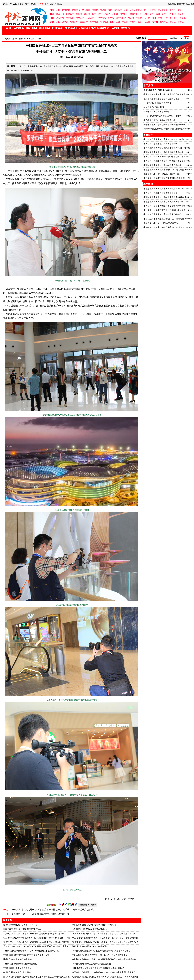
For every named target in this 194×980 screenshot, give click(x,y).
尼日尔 (131, 18)
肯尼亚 (161, 18)
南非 (176, 18)
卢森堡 (107, 14)
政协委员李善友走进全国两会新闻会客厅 (162, 99)
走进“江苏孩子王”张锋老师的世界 (158, 90)
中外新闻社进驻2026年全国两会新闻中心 (90, 929)
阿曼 (180, 10)
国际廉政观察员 (121, 28)
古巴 (118, 22)
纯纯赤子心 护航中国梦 (154, 107)
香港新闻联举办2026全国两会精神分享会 (21, 925)
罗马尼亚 (60, 14)
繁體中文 (181, 4)
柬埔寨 (103, 10)
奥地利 (79, 14)
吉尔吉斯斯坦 (136, 10)
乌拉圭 (147, 22)
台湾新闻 (57, 28)
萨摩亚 (181, 22)
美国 (58, 22)
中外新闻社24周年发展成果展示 (17, 968)
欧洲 (52, 14)
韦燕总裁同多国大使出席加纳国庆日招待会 (22, 929)
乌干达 (147, 18)
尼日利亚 (60, 18)
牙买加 (125, 22)
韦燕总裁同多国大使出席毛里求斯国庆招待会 (163, 152)
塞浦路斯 (134, 14)
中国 (58, 10)
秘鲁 (140, 22)
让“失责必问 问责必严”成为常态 (157, 103)
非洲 (52, 18)
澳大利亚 (164, 22)
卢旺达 (139, 18)
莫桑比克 (80, 18)
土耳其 (173, 10)
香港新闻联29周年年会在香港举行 (18, 959)
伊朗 (110, 10)
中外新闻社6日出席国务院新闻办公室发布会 (91, 964)
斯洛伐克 (70, 14)
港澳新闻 (44, 28)
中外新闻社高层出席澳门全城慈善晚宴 (20, 964)
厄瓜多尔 (74, 22)
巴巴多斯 (84, 22)
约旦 (126, 10)
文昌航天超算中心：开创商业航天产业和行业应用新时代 (40, 914)
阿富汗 (95, 10)
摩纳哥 (181, 14)
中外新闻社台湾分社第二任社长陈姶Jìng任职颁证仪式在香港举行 (101, 955)
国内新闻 (32, 28)
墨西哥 (133, 22)
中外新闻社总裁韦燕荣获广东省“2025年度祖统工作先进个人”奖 (31, 951)
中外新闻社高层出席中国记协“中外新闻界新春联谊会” (27, 955)
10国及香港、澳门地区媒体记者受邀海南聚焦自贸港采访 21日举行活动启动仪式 (52, 910)
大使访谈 (70, 28)
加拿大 (65, 22)
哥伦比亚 (104, 22)
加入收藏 (190, 4)
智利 (112, 22)
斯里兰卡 (76, 10)
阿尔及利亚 (121, 18)
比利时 (115, 14)
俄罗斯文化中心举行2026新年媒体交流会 (90, 946)
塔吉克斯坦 (163, 10)
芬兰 (152, 14)
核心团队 (172, 4)
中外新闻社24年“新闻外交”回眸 (17, 972)
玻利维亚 (94, 22)
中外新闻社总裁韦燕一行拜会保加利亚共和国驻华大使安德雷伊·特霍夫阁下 (105, 959)
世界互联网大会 (100, 28)
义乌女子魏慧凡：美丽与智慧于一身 (160, 120)
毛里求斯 (102, 18)
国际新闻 (19, 28)
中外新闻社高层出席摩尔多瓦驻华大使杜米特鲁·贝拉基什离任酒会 (101, 951)
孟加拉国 (118, 10)
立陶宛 (173, 14)
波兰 (100, 14)
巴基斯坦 (66, 10)
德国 (158, 14)
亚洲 (52, 10)
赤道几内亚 (91, 18)
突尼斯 (111, 18)
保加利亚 (124, 14)
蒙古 (146, 10)
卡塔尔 (153, 10)
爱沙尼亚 (144, 14)
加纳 (154, 18)
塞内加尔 (70, 18)
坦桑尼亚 (184, 18)
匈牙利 (87, 14)
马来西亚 (86, 10)
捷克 (94, 14)
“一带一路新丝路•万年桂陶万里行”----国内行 (163, 116)
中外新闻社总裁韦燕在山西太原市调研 (161, 144)
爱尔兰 (165, 14)
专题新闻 (83, 28)
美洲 (52, 22)
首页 (8, 28)
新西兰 (173, 22)
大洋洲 (155, 22)
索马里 (169, 18)
